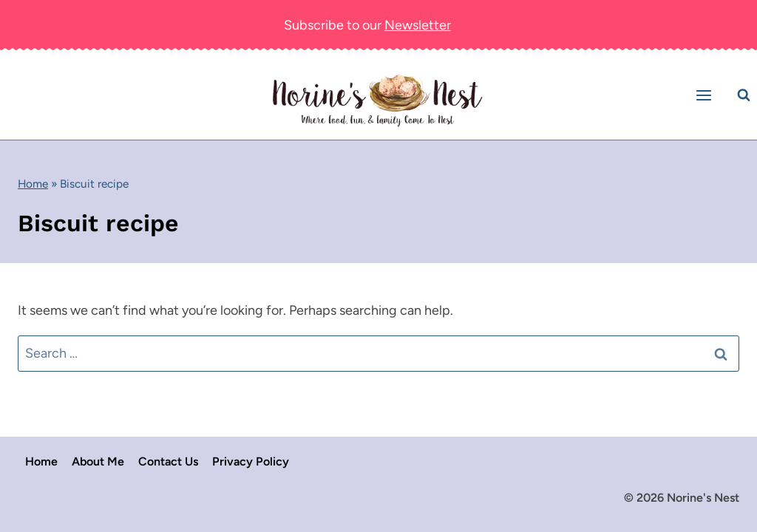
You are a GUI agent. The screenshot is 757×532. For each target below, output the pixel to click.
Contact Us (168, 461)
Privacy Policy (251, 461)
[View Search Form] (744, 95)
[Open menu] (706, 95)
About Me (98, 461)
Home (33, 184)
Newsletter (418, 25)
